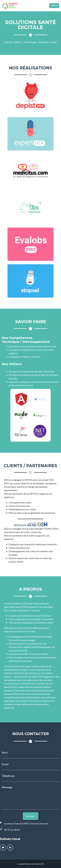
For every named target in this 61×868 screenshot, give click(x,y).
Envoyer (30, 816)
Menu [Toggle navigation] (54, 5)
